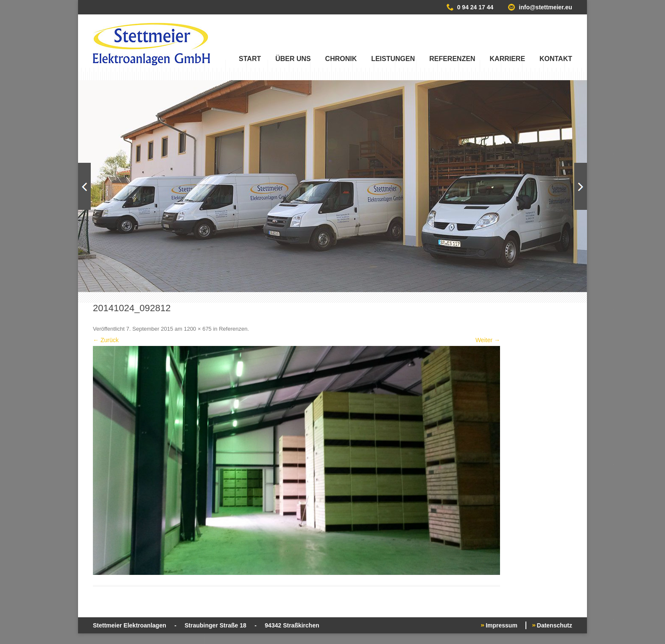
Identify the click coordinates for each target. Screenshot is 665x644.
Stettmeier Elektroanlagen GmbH (151, 44)
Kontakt (556, 59)
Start (250, 59)
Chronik (341, 59)
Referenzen (452, 59)
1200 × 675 (197, 329)
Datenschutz (555, 625)
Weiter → (488, 340)
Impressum (502, 625)
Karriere (508, 59)
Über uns (293, 59)
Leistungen (393, 59)
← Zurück (106, 340)
